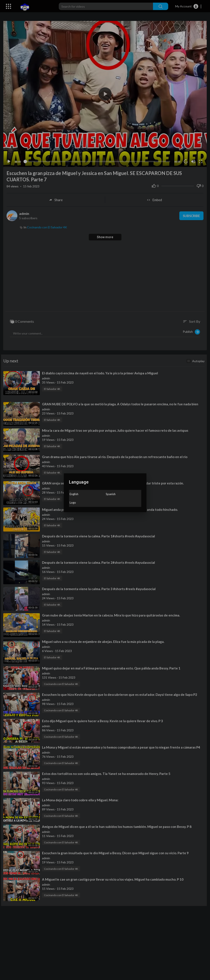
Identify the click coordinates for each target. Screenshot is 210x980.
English (74, 494)
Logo (73, 503)
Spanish (111, 494)
